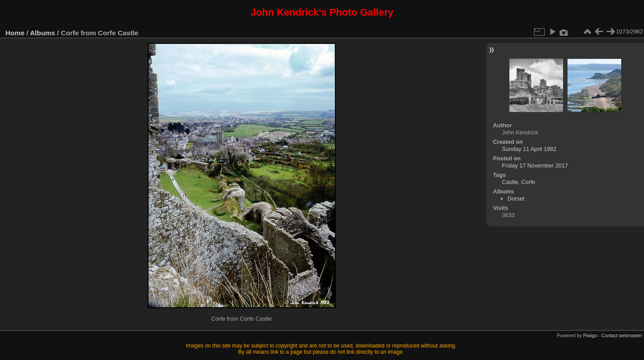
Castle (510, 182)
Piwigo (590, 335)
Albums (42, 33)
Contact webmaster (622, 335)
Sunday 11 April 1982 (529, 149)
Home (15, 33)
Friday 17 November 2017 (535, 165)
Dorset (516, 199)
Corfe (528, 182)
